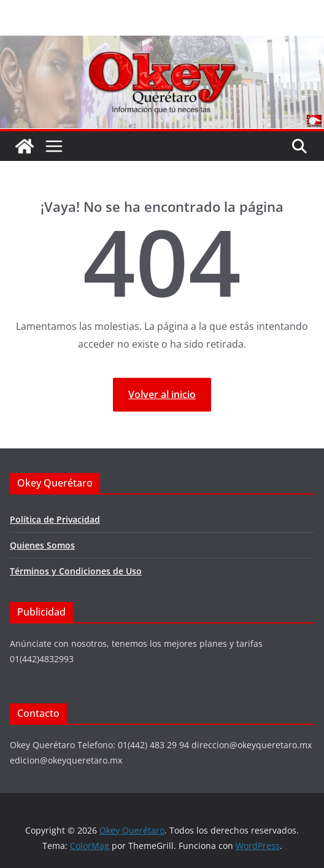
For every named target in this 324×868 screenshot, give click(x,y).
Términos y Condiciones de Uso (76, 571)
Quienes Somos (42, 545)
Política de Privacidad (55, 519)
